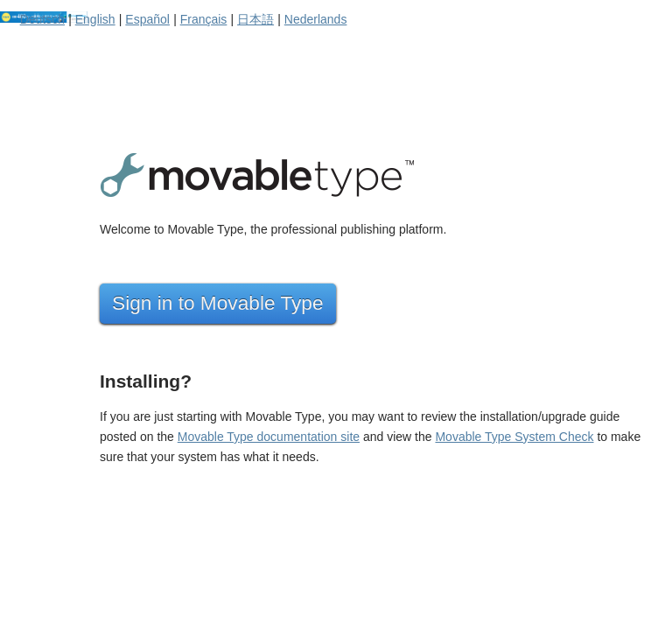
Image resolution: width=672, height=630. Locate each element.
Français (204, 19)
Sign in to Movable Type (218, 303)
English (95, 19)
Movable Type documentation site (269, 437)
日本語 (255, 19)
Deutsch (42, 19)
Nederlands (316, 19)
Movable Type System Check (514, 437)
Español (147, 19)
